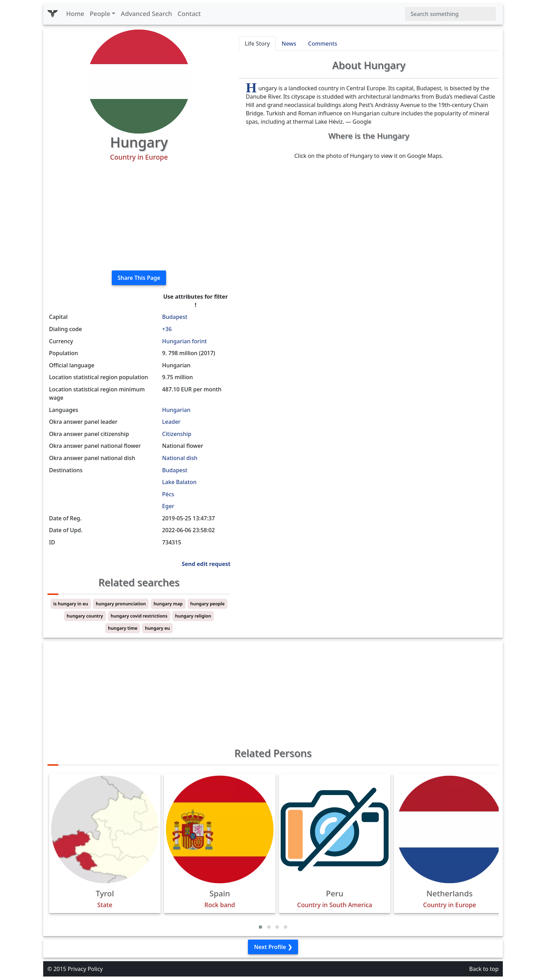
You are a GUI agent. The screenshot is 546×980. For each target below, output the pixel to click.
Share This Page (139, 278)
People (100, 14)
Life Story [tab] (257, 44)
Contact (189, 14)
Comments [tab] (323, 44)
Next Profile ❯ (273, 947)
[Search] (450, 14)
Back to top (484, 969)
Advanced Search (146, 14)
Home (75, 14)
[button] (260, 927)
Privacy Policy (85, 969)
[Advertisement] (139, 216)
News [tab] (289, 44)
